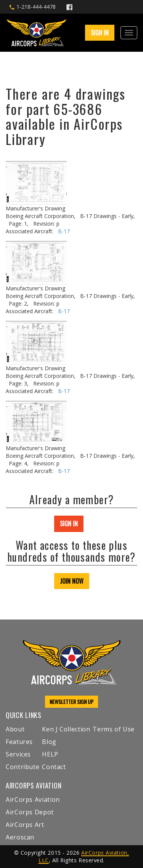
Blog (49, 742)
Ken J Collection (66, 729)
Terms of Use (114, 729)
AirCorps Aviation (33, 800)
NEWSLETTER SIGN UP (71, 702)
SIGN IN (100, 33)
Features (19, 742)
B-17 (64, 231)
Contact (54, 767)
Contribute (22, 767)
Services (18, 754)
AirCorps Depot (30, 812)
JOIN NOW (72, 581)
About (15, 729)
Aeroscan (20, 837)
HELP (50, 754)
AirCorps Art (25, 825)
